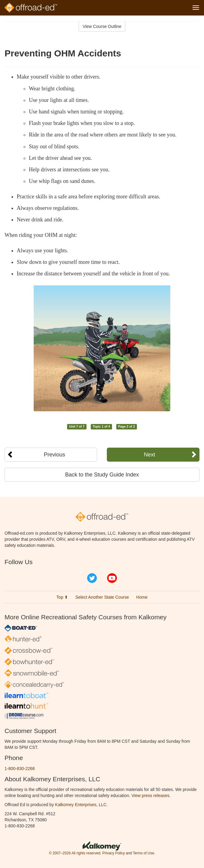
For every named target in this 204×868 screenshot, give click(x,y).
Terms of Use (143, 853)
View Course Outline (102, 26)
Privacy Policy (114, 853)
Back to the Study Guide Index (102, 475)
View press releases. (151, 796)
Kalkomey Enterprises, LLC (81, 805)
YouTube (112, 578)
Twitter (92, 578)
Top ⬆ (62, 597)
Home (142, 597)
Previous (54, 455)
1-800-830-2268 (20, 769)
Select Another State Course (102, 597)
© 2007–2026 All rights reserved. (75, 853)
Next (150, 455)
